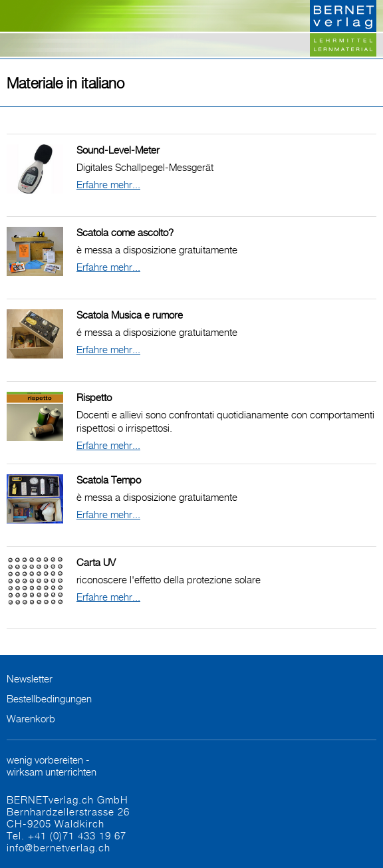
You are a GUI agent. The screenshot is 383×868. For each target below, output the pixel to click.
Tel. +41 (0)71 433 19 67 (66, 835)
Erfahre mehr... (108, 184)
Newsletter (30, 678)
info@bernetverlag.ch (59, 847)
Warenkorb (31, 718)
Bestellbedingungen (49, 698)
